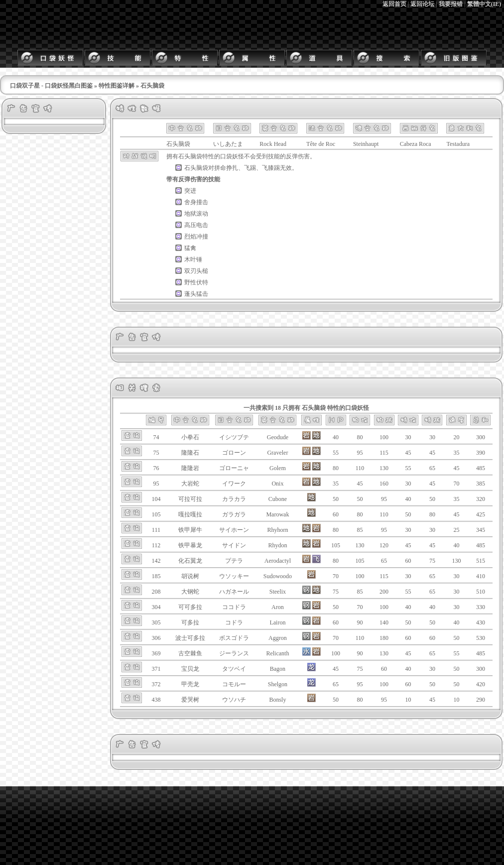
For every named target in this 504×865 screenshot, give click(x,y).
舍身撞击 (196, 202)
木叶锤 (193, 259)
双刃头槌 (196, 271)
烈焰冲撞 (196, 237)
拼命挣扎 (226, 168)
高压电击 (196, 225)
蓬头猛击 (196, 294)
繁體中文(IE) (484, 4)
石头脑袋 (190, 156)
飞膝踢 (271, 168)
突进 (190, 191)
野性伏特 (196, 282)
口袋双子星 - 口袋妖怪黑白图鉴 (51, 86)
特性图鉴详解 (117, 86)
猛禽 (190, 248)
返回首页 (394, 4)
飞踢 (250, 168)
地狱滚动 (196, 214)
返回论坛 (422, 4)
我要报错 (451, 4)
